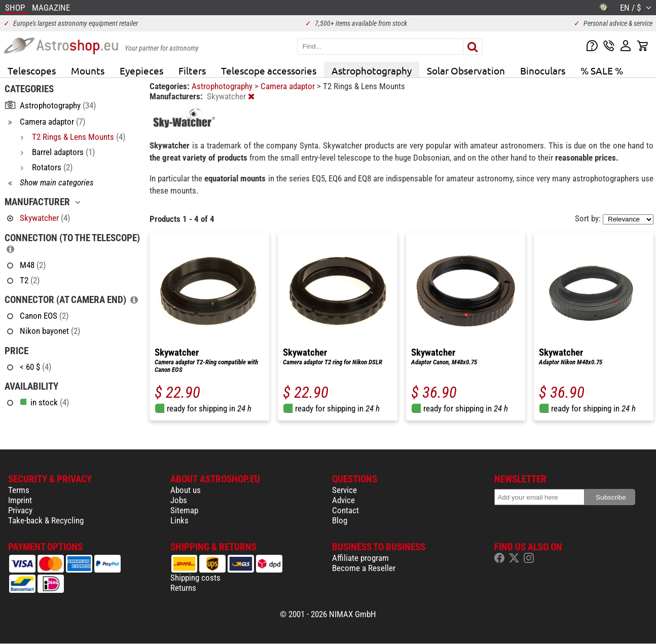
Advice (343, 500)
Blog (340, 520)
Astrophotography (372, 70)
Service (344, 490)
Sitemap (184, 510)
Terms (19, 490)
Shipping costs (195, 578)
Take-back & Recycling (46, 520)
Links (179, 520)
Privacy (20, 510)
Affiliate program (360, 558)
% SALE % (602, 70)
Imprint (20, 500)
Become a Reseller (364, 568)
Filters (192, 70)
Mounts (88, 70)
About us (186, 490)
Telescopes (32, 70)
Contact (345, 510)
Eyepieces (141, 70)
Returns (183, 588)
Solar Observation (466, 70)
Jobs (179, 500)
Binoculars (543, 70)
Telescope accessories (269, 70)
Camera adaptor (289, 86)
